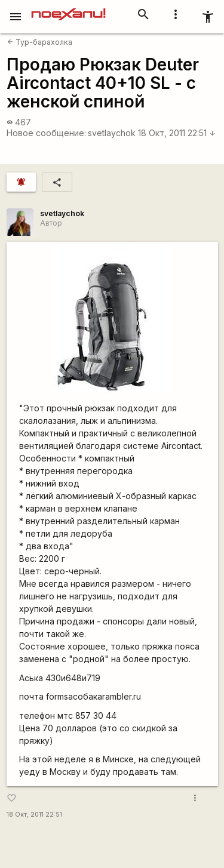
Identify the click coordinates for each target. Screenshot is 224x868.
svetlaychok (112, 133)
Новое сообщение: (46, 133)
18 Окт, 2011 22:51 (177, 133)
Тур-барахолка (40, 42)
